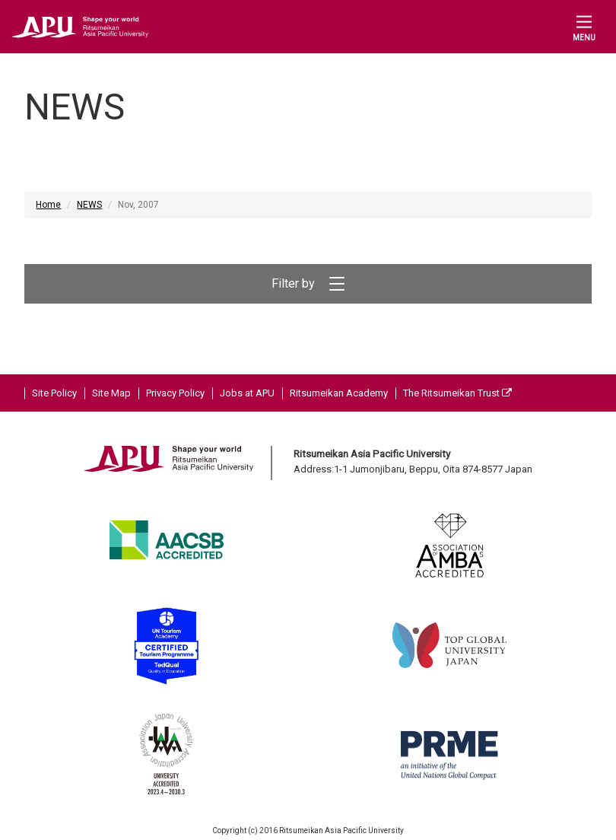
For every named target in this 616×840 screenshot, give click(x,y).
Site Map (111, 393)
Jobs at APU (247, 393)
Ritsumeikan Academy (339, 393)
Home (48, 205)
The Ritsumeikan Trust (457, 393)
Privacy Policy (175, 393)
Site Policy (54, 393)
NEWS (89, 205)
